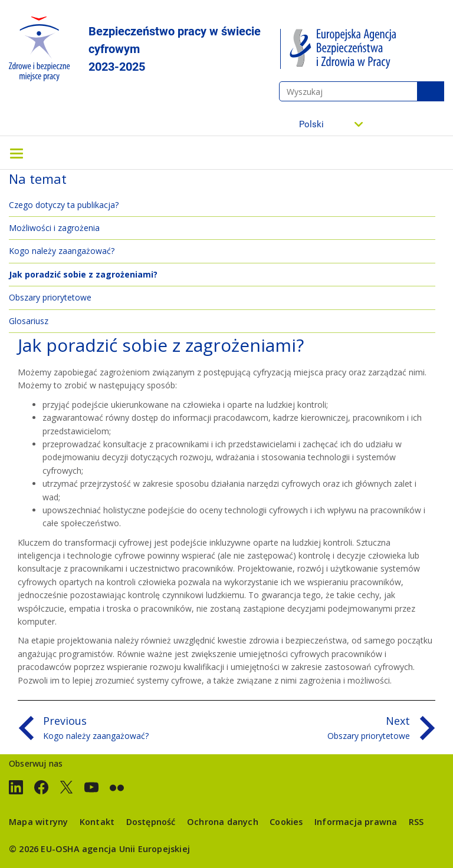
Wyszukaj (431, 91)
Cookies (286, 822)
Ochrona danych (223, 822)
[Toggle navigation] (17, 153)
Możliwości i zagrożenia (54, 228)
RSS (416, 822)
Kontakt (97, 822)
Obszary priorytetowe (50, 297)
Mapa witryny (38, 822)
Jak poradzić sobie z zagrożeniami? (83, 274)
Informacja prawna (356, 822)
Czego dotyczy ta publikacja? (64, 205)
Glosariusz (29, 321)
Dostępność (151, 822)
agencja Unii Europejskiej (136, 849)
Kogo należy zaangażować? (62, 251)
